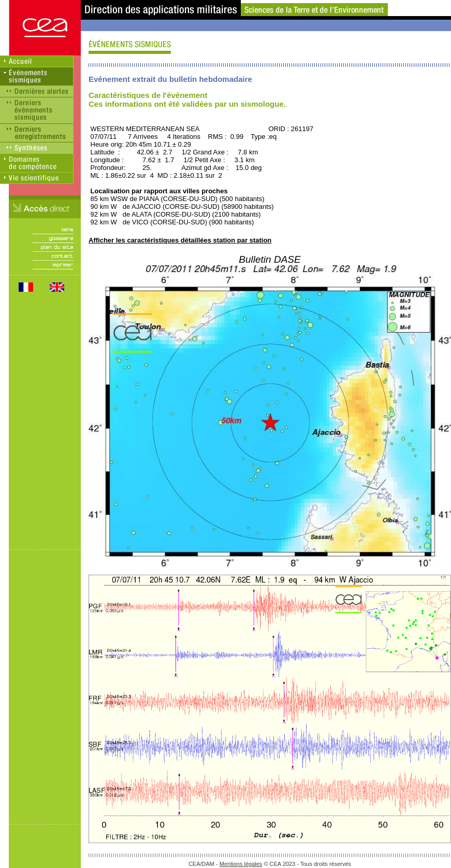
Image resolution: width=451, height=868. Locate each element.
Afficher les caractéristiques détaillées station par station (180, 240)
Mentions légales (241, 864)
